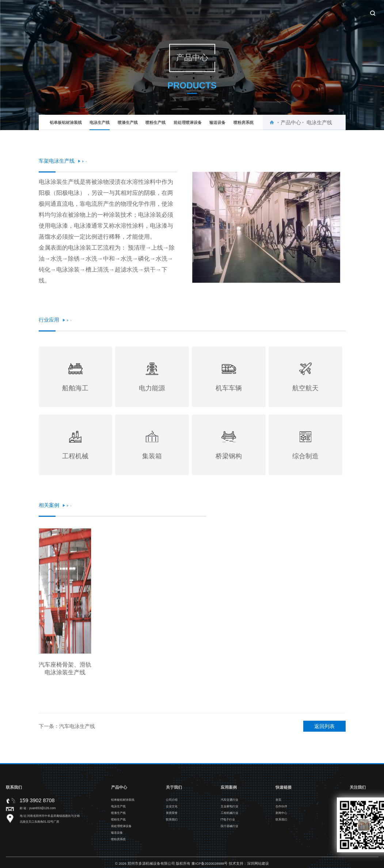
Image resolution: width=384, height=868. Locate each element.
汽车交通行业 (229, 803)
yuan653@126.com (43, 811)
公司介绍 (172, 803)
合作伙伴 (269, 12)
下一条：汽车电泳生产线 (67, 729)
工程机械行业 (229, 816)
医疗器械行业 (229, 829)
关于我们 (160, 12)
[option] (266, 227)
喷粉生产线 (155, 122)
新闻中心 (306, 12)
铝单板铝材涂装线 (66, 122)
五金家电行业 (229, 809)
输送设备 (217, 122)
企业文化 (172, 809)
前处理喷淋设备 (188, 122)
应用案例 (233, 12)
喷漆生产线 (128, 122)
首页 (129, 12)
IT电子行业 (228, 822)
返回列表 (324, 729)
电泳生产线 (100, 125)
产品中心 (196, 12)
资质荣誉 (172, 816)
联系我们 (342, 12)
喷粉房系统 (244, 122)
